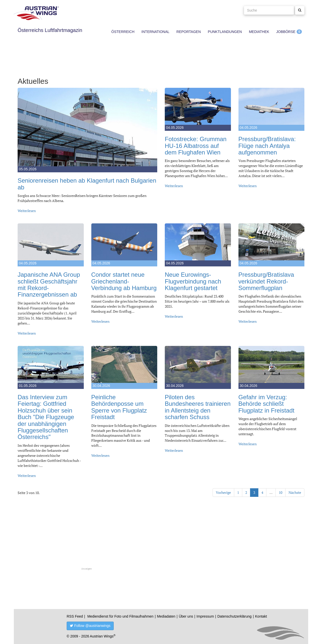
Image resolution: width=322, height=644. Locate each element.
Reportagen (189, 32)
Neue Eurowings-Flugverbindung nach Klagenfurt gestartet (193, 281)
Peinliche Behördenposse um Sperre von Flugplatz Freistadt (119, 407)
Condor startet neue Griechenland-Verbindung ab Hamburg (124, 281)
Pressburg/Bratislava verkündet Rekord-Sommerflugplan (266, 281)
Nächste (295, 492)
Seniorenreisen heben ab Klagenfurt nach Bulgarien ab (87, 184)
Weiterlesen (27, 211)
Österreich (123, 32)
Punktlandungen (225, 32)
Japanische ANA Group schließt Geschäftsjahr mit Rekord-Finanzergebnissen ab (49, 285)
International (155, 32)
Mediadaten (166, 616)
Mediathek (259, 32)
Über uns (186, 616)
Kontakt (261, 616)
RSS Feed (75, 616)
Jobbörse (286, 32)
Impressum (205, 616)
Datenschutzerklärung (234, 616)
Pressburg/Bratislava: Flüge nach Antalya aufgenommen (267, 146)
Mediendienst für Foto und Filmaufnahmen (120, 616)
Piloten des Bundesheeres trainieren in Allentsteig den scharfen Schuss (198, 407)
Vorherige (223, 492)
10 (280, 492)
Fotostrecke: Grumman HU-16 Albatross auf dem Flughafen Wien (196, 146)
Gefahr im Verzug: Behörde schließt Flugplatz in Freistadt (267, 404)
